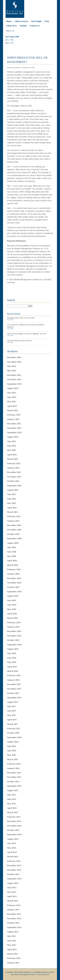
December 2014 (14, 821)
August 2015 (13, 790)
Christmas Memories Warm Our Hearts (19, 341)
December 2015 (14, 773)
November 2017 (14, 689)
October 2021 (13, 481)
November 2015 (14, 777)
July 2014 (11, 843)
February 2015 (14, 817)
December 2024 (14, 357)
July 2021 (11, 494)
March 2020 (12, 565)
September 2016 (14, 737)
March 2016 (12, 759)
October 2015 (13, 781)
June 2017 (12, 711)
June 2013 (12, 887)
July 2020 (11, 547)
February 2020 (14, 569)
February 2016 (14, 764)
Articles (23, 26)
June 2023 (12, 397)
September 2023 (14, 384)
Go (30, 306)
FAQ (47, 21)
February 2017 (14, 728)
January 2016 (13, 768)
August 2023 (13, 388)
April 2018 (12, 667)
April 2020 (12, 561)
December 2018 (14, 631)
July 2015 (11, 795)
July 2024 (11, 366)
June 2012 (12, 941)
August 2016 (13, 742)
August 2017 (13, 702)
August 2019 (13, 596)
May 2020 (11, 556)
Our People (36, 21)
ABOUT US (10, 31)
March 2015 (12, 812)
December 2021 (14, 472)
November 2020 (14, 530)
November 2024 (14, 362)
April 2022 (12, 455)
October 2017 (13, 693)
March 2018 (12, 671)
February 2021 (14, 516)
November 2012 (14, 918)
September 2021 (14, 486)
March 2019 (12, 618)
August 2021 (13, 490)
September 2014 (14, 834)
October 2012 (13, 923)
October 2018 (13, 640)
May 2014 (11, 848)
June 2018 (12, 658)
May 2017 (11, 715)
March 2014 (12, 857)
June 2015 (12, 799)
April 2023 (12, 406)
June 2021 (12, 499)
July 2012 (11, 936)
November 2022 (14, 428)
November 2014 (14, 826)
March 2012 (12, 954)
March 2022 (12, 459)
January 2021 (13, 521)
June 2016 (12, 751)
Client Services (21, 21)
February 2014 (14, 861)
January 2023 (13, 419)
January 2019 (13, 627)
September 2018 (14, 645)
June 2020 (12, 552)
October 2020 (13, 534)
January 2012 (13, 963)
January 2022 (13, 468)
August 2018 (13, 649)
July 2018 (11, 653)
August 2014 (13, 839)
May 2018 (11, 662)
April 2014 (12, 852)
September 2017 (14, 697)
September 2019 (14, 591)
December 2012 (14, 914)
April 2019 (12, 614)
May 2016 (11, 755)
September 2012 (14, 927)
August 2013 (13, 883)
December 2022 (14, 424)
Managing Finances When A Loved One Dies (21, 318)
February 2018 (14, 675)
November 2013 (14, 870)
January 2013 (13, 910)
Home (9, 21)
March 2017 (12, 724)
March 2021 (12, 512)
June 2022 (12, 446)
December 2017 (14, 684)
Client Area (11, 26)
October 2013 (13, 874)
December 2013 (14, 865)
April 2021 (12, 508)
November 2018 (14, 636)
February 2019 (14, 622)
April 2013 (12, 896)
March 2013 (12, 901)
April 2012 (12, 949)
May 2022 (11, 450)
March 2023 (12, 410)
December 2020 (14, 525)
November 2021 (14, 477)
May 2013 (11, 892)
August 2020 (13, 543)
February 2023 (14, 415)
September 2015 (14, 786)
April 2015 (12, 808)
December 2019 (14, 578)
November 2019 (14, 583)
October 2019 (13, 587)
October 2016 (13, 733)
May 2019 (11, 609)
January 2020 (13, 574)
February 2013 (14, 905)
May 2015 (11, 804)
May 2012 (11, 945)
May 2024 (11, 371)
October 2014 (13, 830)
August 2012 (13, 932)
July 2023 (11, 393)
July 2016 (11, 746)
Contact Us (35, 26)
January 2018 (13, 680)
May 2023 (11, 401)
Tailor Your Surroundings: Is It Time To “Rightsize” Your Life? (27, 334)
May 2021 (11, 503)
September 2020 (14, 538)
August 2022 (13, 437)
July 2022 (11, 441)
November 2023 (14, 379)
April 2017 (12, 720)
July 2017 (11, 706)
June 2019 (12, 605)
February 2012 (14, 958)
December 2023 (14, 375)
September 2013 (14, 879)
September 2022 (14, 432)
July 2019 (11, 600)
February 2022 (14, 463)
